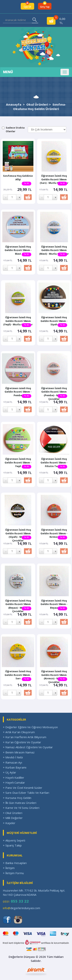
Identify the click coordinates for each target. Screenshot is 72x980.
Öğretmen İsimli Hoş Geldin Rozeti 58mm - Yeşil (18, 462)
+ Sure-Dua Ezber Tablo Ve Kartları (26, 793)
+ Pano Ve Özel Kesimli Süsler (23, 788)
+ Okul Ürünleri (13, 813)
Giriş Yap (45, 7)
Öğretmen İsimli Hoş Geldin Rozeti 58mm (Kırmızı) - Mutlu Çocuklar (54, 677)
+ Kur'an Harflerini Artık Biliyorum (25, 737)
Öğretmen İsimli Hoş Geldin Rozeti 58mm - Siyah (54, 321)
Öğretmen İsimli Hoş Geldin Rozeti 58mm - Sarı (18, 675)
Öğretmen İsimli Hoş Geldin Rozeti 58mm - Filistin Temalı (54, 462)
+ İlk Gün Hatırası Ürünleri (20, 803)
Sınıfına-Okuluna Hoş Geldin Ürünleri (40, 107)
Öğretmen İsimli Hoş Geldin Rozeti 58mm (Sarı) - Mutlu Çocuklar (54, 179)
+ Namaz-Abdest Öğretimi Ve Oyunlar (28, 747)
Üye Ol (27, 7)
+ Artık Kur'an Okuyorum (19, 732)
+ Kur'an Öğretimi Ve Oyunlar (22, 742)
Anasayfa (14, 104)
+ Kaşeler (9, 823)
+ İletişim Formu (13, 873)
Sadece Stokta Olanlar (15, 129)
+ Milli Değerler (13, 818)
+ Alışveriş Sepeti (14, 840)
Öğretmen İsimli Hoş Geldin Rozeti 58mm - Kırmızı (54, 533)
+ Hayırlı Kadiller (14, 778)
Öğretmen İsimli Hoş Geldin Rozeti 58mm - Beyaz (54, 604)
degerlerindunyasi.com (22, 908)
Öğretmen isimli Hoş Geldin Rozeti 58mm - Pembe (18, 392)
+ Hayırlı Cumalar (14, 782)
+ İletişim (9, 868)
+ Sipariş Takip (12, 845)
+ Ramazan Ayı (12, 762)
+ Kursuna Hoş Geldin (17, 798)
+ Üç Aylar (10, 772)
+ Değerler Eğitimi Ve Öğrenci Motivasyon (30, 727)
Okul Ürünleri (37, 104)
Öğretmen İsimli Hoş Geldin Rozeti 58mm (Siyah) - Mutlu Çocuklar (18, 535)
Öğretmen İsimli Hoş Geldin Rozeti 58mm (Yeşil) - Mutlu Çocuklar (18, 321)
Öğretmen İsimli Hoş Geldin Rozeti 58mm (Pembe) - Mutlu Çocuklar (54, 394)
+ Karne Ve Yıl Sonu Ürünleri (21, 808)
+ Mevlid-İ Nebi (13, 757)
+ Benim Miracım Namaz (19, 752)
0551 (16, 901)
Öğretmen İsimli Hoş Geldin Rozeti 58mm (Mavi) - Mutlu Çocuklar (54, 250)
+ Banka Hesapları (15, 863)
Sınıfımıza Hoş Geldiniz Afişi (18, 178)
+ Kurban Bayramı (15, 767)
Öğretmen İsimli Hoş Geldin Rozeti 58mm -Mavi (18, 250)
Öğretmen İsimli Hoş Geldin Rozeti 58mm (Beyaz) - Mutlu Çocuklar (18, 606)
